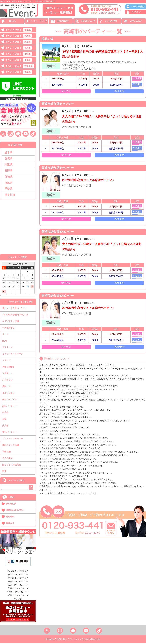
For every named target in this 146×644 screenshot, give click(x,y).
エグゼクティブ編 (11, 322)
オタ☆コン (7, 348)
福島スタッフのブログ (18, 596)
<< (10, 265)
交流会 (5, 413)
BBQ (5, 342)
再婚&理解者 (8, 368)
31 (4, 292)
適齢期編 (6, 452)
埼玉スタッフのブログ (18, 572)
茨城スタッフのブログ (18, 586)
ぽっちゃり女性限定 (12, 466)
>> (26, 265)
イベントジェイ (19, 30)
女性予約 (66, 92)
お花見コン (7, 381)
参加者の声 (11, 505)
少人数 (5, 426)
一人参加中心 (8, 329)
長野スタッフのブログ (18, 582)
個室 (4, 420)
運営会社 (10, 524)
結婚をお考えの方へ (15, 511)
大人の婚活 (7, 459)
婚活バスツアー (9, 400)
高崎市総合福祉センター (59, 105)
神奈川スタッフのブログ (18, 593)
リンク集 (18, 600)
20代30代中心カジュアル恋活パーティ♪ (90, 183)
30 (32, 287)
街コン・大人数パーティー (15, 309)
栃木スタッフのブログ (18, 575)
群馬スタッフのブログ (18, 579)
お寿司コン (7, 374)
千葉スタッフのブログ (18, 589)
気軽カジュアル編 (11, 446)
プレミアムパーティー (13, 439)
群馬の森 (48, 39)
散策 (4, 472)
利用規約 (10, 517)
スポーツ (6, 361)
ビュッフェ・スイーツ (13, 355)
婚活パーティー (9, 433)
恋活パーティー (9, 407)
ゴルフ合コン (8, 394)
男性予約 (119, 92)
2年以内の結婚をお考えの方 (15, 315)
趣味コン (6, 387)
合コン (5, 335)
